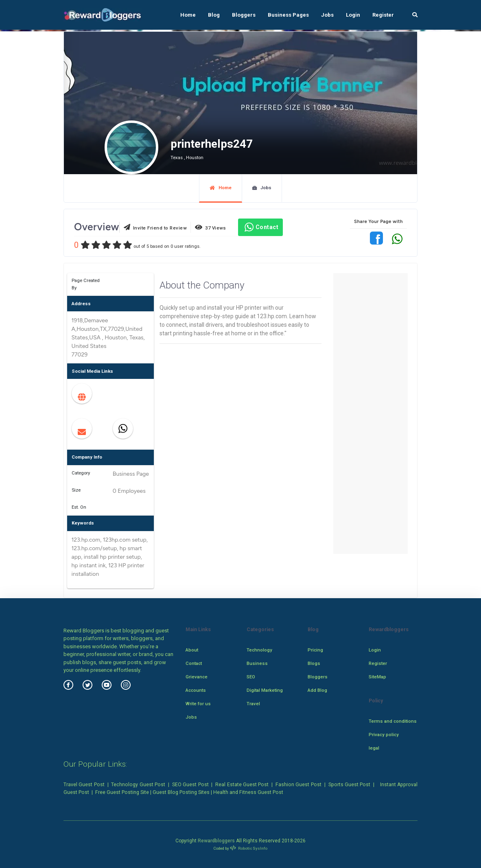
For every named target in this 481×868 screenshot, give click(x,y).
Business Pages (288, 15)
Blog (214, 15)
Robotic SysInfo (249, 848)
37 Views (210, 227)
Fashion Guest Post (298, 785)
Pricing (315, 650)
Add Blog (317, 690)
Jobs (327, 15)
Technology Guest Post (138, 785)
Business (257, 663)
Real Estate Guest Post (242, 785)
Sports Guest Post (350, 785)
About (192, 650)
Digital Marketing (265, 690)
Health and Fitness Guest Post (248, 792)
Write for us (198, 704)
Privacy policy (384, 735)
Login (353, 15)
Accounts (196, 690)
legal (374, 748)
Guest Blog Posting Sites (181, 792)
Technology (259, 650)
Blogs (314, 663)
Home (188, 15)
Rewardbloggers (216, 841)
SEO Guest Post (190, 785)
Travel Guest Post (84, 785)
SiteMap (377, 677)
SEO (251, 677)
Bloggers (244, 15)
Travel (253, 704)
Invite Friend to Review (155, 227)
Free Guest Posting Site (122, 792)
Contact (261, 227)
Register (383, 15)
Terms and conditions (393, 721)
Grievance (197, 677)
